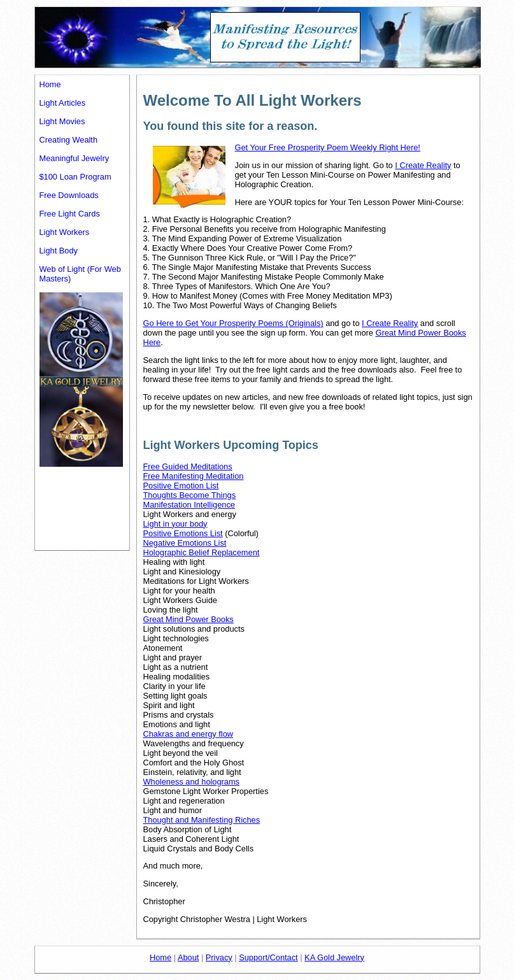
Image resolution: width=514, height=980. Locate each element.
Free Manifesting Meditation (194, 476)
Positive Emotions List (183, 533)
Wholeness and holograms (192, 782)
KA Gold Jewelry (334, 957)
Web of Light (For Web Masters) (80, 274)
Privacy (219, 957)
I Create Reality (423, 165)
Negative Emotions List (185, 543)
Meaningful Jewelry (75, 158)
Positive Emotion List (181, 486)
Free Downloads (69, 195)
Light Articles (63, 103)
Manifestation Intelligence (189, 505)
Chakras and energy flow (189, 734)
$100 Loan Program (75, 177)
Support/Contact (268, 957)
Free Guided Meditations (188, 466)
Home (50, 84)
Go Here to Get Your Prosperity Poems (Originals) (233, 323)
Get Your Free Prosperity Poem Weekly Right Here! (328, 147)
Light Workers (65, 232)
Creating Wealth (69, 140)
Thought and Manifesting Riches (202, 820)
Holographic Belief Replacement (202, 552)
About (188, 957)
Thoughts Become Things (190, 495)
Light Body (59, 251)
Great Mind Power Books (189, 619)
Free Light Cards (70, 214)
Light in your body (175, 524)
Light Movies (62, 121)
